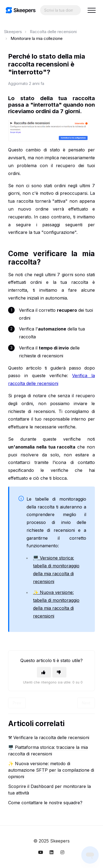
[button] (91, 10)
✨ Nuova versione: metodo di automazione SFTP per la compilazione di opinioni (51, 770)
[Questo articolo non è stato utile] (59, 672)
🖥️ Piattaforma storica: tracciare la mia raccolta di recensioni (48, 751)
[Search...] (60, 10)
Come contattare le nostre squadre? (45, 803)
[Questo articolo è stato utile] (44, 672)
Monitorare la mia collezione (37, 38)
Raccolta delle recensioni (53, 32)
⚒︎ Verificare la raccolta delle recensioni (49, 737)
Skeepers (13, 32)
